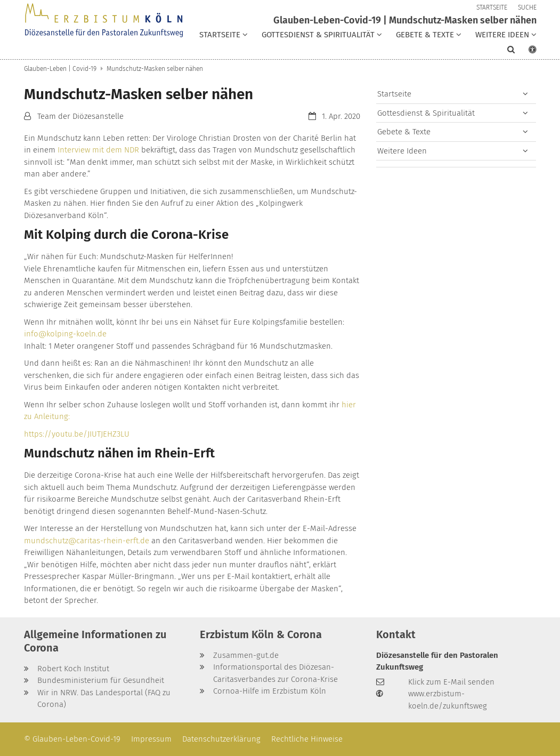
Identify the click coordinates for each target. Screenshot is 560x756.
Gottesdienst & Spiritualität (426, 113)
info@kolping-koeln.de (65, 334)
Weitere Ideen (402, 151)
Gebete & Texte (404, 132)
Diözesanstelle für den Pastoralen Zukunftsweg (437, 661)
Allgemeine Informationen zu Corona (95, 641)
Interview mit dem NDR (98, 150)
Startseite (394, 94)
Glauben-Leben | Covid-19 (60, 69)
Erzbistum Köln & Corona (261, 634)
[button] (224, 37)
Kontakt (396, 634)
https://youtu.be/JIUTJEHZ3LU (77, 434)
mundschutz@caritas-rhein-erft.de (87, 541)
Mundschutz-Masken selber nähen (155, 69)
